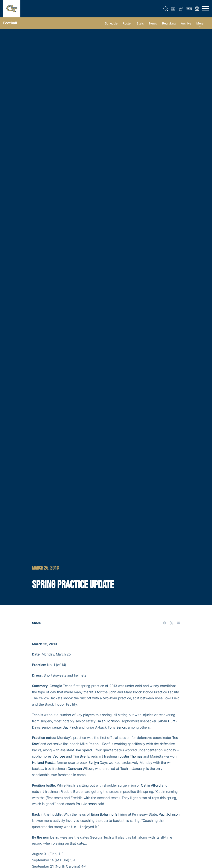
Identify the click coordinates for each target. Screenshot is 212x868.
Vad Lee (59, 756)
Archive (186, 23)
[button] (166, 9)
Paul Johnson (86, 804)
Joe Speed (84, 750)
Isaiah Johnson (108, 721)
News (153, 23)
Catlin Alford (151, 785)
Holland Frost (43, 763)
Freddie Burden (72, 792)
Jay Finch (70, 727)
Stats (140, 23)
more (200, 23)
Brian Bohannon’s (104, 814)
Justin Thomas (131, 756)
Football (10, 23)
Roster (127, 23)
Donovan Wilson (80, 769)
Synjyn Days (98, 763)
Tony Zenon (117, 727)
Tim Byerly (81, 756)
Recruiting (169, 23)
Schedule (111, 23)
